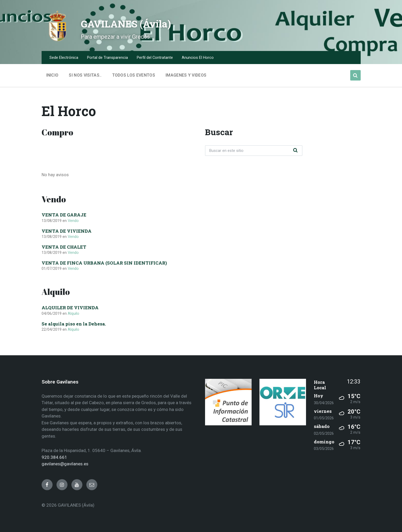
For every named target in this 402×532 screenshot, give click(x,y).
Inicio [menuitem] (52, 75)
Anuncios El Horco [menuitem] (198, 58)
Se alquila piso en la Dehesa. (74, 324)
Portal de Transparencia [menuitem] (107, 58)
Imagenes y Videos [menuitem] (186, 75)
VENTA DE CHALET (64, 247)
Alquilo (73, 313)
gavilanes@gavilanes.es (65, 464)
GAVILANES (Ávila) (142, 22)
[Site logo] (57, 40)
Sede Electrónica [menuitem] (64, 58)
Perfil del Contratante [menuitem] (155, 58)
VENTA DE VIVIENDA (67, 231)
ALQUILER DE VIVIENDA (70, 308)
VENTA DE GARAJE (64, 215)
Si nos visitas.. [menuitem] (85, 75)
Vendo (73, 221)
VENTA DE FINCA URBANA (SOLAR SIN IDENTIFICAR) (104, 263)
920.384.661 (54, 457)
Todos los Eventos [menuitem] (134, 75)
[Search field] (254, 151)
